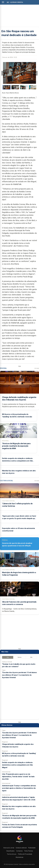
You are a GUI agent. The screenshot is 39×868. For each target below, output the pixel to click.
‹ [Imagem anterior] (3, 73)
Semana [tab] (20, 657)
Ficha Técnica (29, 851)
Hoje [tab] (8, 657)
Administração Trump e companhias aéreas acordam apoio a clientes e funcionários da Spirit (19, 788)
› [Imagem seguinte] (36, 73)
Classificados (10, 851)
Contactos (19, 851)
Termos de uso (12, 854)
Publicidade (32, 848)
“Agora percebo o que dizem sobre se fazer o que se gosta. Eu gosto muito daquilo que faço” (19, 518)
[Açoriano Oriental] (19, 843)
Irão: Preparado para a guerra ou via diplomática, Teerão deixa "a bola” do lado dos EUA (18, 777)
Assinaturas (19, 857)
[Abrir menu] (3, 2)
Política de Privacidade (25, 854)
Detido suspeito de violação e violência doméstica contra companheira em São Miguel (17, 461)
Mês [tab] (31, 657)
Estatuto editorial (21, 848)
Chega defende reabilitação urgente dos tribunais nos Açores (19, 398)
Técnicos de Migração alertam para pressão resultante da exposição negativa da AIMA (16, 446)
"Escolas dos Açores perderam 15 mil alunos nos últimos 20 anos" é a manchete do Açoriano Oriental (19, 675)
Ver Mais (37, 368)
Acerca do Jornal (9, 848)
